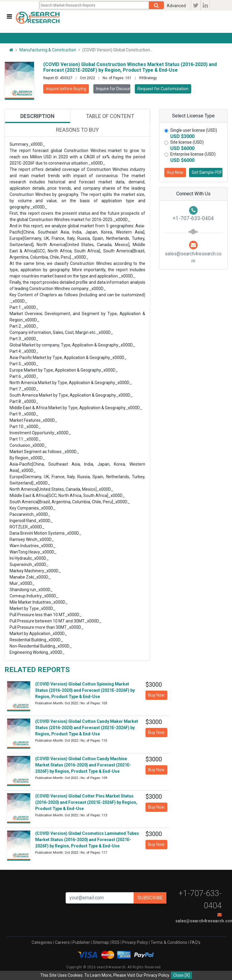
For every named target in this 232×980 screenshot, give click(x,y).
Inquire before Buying (66, 89)
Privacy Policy (135, 942)
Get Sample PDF (207, 172)
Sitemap (101, 942)
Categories (42, 942)
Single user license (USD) (194, 130)
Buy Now (175, 172)
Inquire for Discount (113, 89)
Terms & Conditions (169, 942)
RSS (116, 942)
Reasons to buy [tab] (77, 130)
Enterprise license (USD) (193, 154)
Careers (62, 942)
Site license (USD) (187, 142)
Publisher (81, 942)
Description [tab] (37, 116)
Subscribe (150, 898)
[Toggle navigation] (9, 16)
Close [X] (181, 975)
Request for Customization (163, 89)
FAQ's (195, 942)
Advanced (176, 6)
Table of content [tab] (110, 116)
